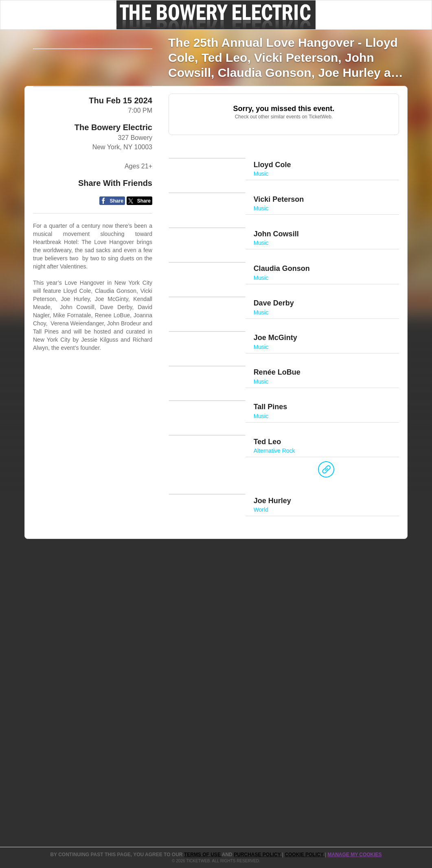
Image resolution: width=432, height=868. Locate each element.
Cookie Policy (305, 855)
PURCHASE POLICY (258, 855)
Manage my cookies (354, 855)
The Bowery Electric (113, 208)
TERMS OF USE (203, 855)
